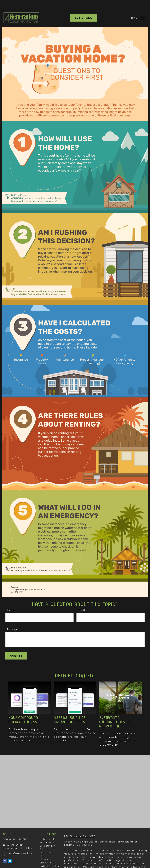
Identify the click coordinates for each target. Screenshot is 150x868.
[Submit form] (16, 647)
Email (81, 601)
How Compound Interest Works (23, 711)
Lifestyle (45, 854)
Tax (42, 847)
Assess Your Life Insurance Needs (70, 711)
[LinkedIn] (10, 852)
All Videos (46, 861)
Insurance (46, 844)
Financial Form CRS (82, 828)
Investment (47, 837)
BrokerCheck (84, 836)
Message (12, 620)
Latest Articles (49, 857)
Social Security (50, 834)
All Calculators (49, 864)
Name (10, 601)
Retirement (47, 830)
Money (44, 851)
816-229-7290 (20, 831)
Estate (44, 840)
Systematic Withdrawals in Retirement (114, 713)
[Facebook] (5, 852)
